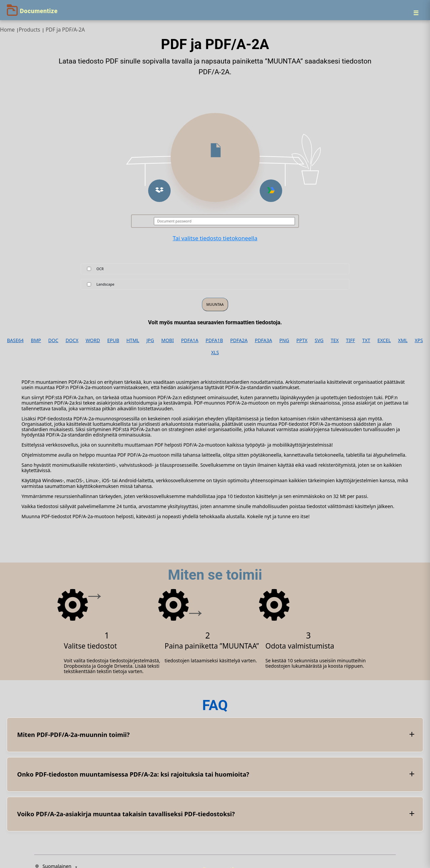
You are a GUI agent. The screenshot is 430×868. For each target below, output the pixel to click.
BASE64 (15, 340)
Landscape (105, 284)
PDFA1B (214, 340)
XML (403, 340)
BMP (36, 340)
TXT (366, 340)
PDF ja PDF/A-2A (65, 30)
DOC (53, 340)
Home (7, 30)
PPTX (302, 340)
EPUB (113, 340)
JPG (150, 340)
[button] (159, 191)
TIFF (351, 340)
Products (30, 30)
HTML (133, 340)
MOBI (167, 340)
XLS (215, 353)
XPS (419, 340)
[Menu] (416, 13)
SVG (319, 340)
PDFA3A (263, 340)
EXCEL (384, 340)
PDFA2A (239, 340)
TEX (335, 340)
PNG (284, 340)
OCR (100, 269)
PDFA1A (190, 340)
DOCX (72, 340)
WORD (93, 340)
